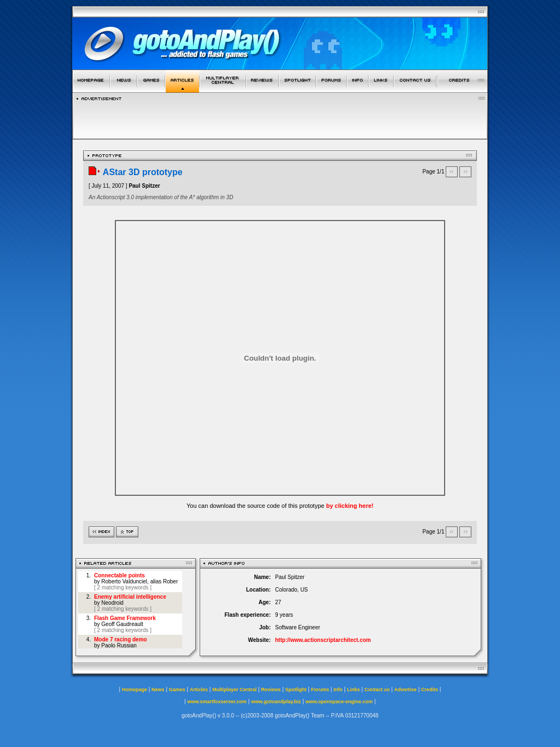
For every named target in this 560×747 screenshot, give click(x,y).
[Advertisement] (280, 117)
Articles (199, 690)
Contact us (377, 690)
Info (338, 690)
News (158, 690)
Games (177, 690)
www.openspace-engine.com (339, 702)
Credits (430, 690)
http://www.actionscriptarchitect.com (323, 640)
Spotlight (296, 690)
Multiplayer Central (234, 690)
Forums (320, 690)
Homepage (135, 690)
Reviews (271, 690)
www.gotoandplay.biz (276, 702)
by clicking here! (350, 506)
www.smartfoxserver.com (217, 702)
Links (354, 690)
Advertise (406, 690)
